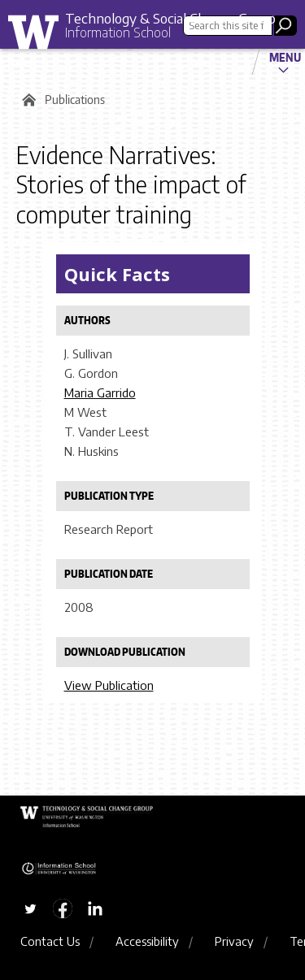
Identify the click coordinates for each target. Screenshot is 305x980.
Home (26, 100)
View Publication (109, 685)
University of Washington (39, 36)
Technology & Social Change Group (170, 18)
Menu (285, 57)
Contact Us (50, 941)
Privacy (234, 941)
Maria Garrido (100, 392)
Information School (118, 33)
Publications (75, 100)
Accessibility (147, 941)
